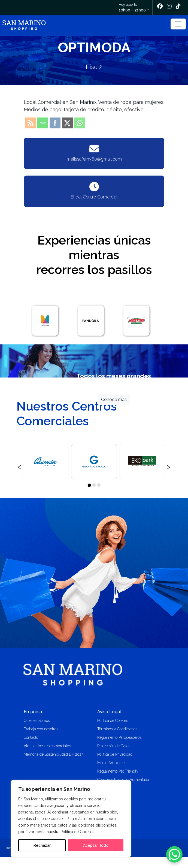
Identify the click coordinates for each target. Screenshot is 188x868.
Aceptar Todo (96, 845)
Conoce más (114, 400)
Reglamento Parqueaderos (119, 737)
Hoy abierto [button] (133, 8)
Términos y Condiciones (117, 729)
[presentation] (19, 466)
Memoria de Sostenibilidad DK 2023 (54, 754)
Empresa (33, 712)
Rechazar (42, 845)
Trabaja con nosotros (41, 729)
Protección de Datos (114, 746)
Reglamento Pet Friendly (118, 771)
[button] (89, 485)
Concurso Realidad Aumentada (123, 780)
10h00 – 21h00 (132, 10)
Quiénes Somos (37, 721)
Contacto (31, 737)
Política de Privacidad (115, 754)
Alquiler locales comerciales (47, 746)
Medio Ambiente (111, 763)
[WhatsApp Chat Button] (174, 854)
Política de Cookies (113, 721)
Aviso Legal (109, 712)
